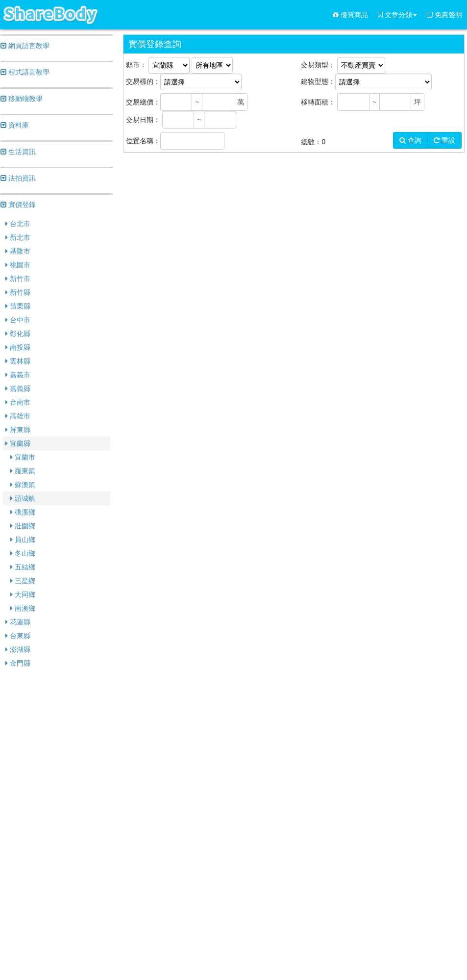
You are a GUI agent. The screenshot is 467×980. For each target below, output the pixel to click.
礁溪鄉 (23, 512)
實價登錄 (18, 205)
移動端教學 (22, 99)
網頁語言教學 (25, 46)
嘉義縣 (18, 388)
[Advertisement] (57, 825)
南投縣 (18, 347)
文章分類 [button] (397, 15)
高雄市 (18, 416)
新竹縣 (18, 292)
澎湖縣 (18, 649)
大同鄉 (23, 594)
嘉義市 (18, 375)
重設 (444, 140)
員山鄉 (23, 540)
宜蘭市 (23, 457)
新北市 (18, 237)
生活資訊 (18, 152)
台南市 (18, 402)
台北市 (18, 224)
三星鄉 (23, 581)
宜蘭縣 (18, 443)
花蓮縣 (18, 622)
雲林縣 (18, 361)
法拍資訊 (18, 178)
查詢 (410, 140)
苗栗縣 (18, 306)
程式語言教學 (25, 72)
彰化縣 (18, 334)
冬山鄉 (23, 553)
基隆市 (18, 251)
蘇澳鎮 (23, 485)
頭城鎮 (23, 498)
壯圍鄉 (23, 526)
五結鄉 (23, 567)
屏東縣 (18, 430)
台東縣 (18, 636)
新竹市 (18, 279)
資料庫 (15, 125)
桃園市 (18, 265)
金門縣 (18, 663)
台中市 (18, 320)
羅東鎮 (23, 471)
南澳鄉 (23, 608)
